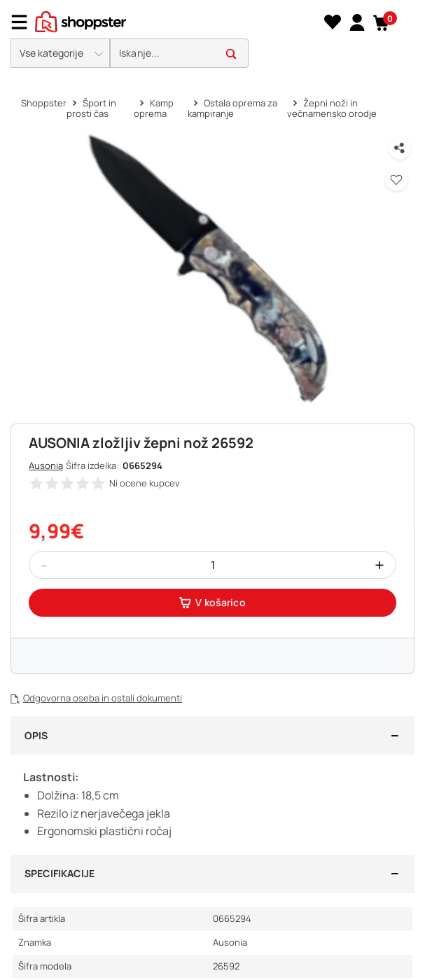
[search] (179, 54)
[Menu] (25, 22)
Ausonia (46, 465)
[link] (355, 22)
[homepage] (81, 20)
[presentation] (212, 37)
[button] (381, 22)
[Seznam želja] (332, 22)
